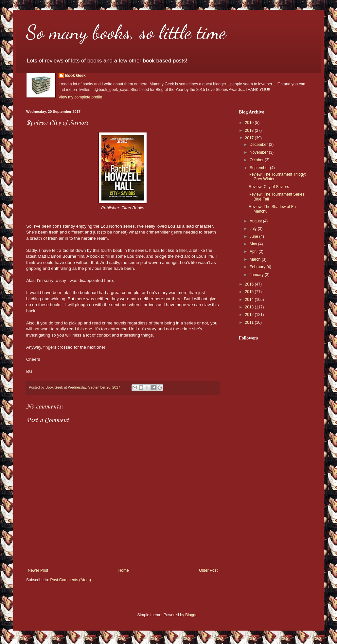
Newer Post (38, 570)
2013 (250, 307)
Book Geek (75, 76)
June (254, 236)
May (254, 244)
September (260, 168)
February (258, 267)
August (256, 221)
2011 (250, 322)
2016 (250, 284)
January (257, 275)
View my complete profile (80, 97)
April (254, 252)
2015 (250, 292)
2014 (250, 300)
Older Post (208, 570)
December (259, 145)
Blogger (192, 615)
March (256, 259)
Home (124, 570)
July (254, 229)
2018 (250, 131)
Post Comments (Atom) (71, 580)
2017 (250, 138)
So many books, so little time (126, 32)
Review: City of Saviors (269, 187)
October (257, 160)
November (259, 152)
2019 (250, 123)
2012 (250, 315)
